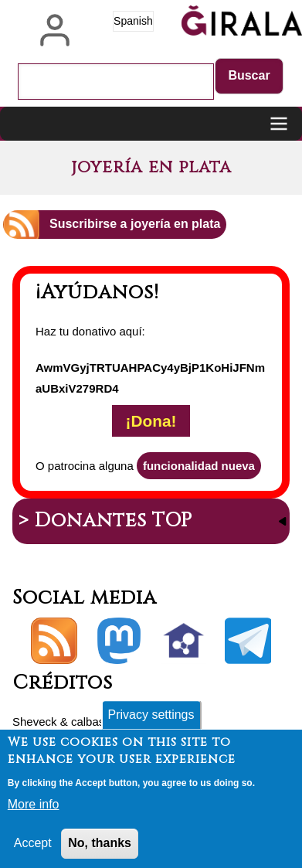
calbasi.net (99, 722)
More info (34, 812)
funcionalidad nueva (199, 466)
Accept (33, 851)
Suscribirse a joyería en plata (135, 224)
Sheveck (35, 722)
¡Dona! (151, 421)
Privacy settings (151, 722)
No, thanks (100, 851)
